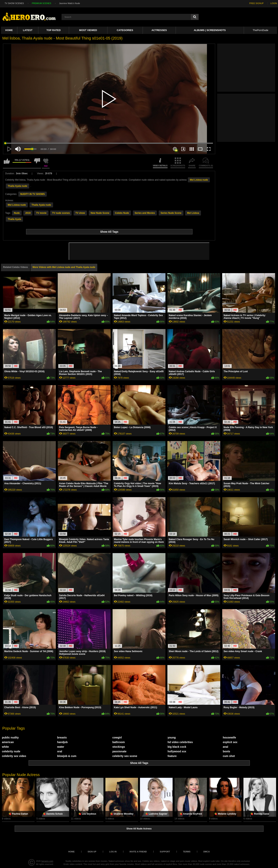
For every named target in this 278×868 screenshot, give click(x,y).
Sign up (92, 852)
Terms (187, 852)
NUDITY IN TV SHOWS (33, 194)
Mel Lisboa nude (199, 180)
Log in (113, 852)
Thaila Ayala (14, 219)
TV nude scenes (61, 213)
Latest (28, 30)
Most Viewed (88, 30)
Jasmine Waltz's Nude (69, 3)
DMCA (206, 852)
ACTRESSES (159, 30)
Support (165, 852)
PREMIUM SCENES (42, 3)
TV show (80, 213)
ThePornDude (261, 30)
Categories (125, 30)
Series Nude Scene (171, 213)
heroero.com (47, 861)
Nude (17, 213)
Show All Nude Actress (139, 829)
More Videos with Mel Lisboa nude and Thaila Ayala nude (64, 267)
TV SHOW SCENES (14, 3)
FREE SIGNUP (256, 3)
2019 (28, 213)
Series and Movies (145, 213)
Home (9, 30)
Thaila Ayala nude (17, 186)
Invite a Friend (138, 852)
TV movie (41, 213)
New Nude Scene (100, 213)
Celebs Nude (122, 213)
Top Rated (54, 30)
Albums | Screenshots (210, 30)
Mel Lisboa (193, 213)
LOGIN (274, 3)
